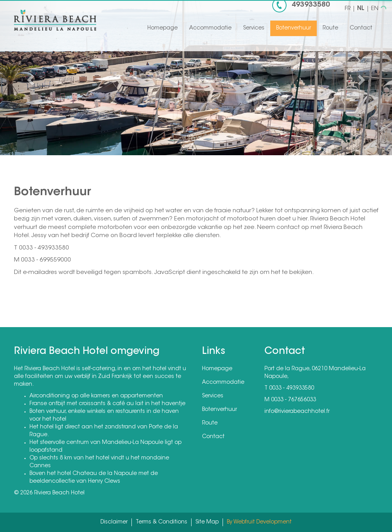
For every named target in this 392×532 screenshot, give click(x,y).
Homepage (162, 28)
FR (348, 9)
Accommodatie (210, 28)
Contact (361, 28)
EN (375, 9)
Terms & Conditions (161, 522)
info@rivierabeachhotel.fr (297, 412)
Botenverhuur (294, 28)
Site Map (207, 522)
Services (254, 28)
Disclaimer (114, 522)
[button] (29, 78)
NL (361, 9)
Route (330, 28)
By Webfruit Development (259, 522)
